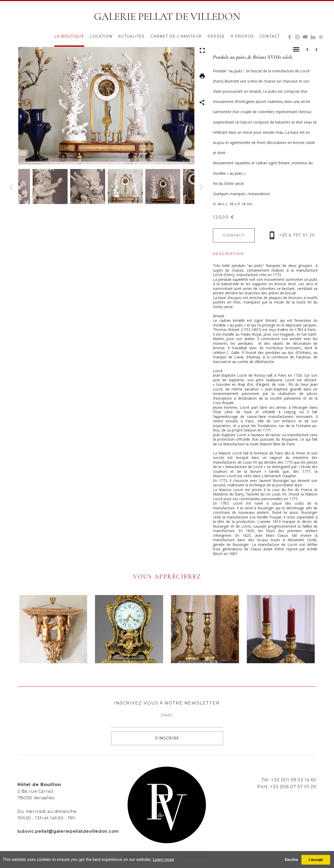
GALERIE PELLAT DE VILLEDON (167, 16)
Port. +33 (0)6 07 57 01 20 (287, 787)
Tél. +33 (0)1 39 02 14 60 (289, 780)
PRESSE (216, 36)
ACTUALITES (131, 36)
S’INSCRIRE (167, 738)
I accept (316, 860)
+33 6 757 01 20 (292, 235)
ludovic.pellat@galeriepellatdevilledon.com (68, 831)
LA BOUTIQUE (69, 36)
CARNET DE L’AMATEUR (176, 36)
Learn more (163, 860)
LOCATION (101, 36)
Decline (291, 860)
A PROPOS (242, 36)
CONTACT (270, 36)
